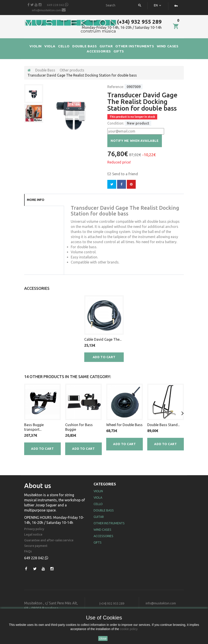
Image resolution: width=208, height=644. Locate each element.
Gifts (98, 542)
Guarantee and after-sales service (49, 540)
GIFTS (119, 51)
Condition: (116, 123)
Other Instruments (109, 523)
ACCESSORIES (99, 51)
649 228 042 (58, 5)
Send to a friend (125, 174)
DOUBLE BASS (85, 46)
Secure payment (36, 546)
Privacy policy (34, 529)
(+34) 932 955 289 (136, 22)
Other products (72, 70)
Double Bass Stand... (163, 425)
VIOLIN (36, 46)
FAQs (28, 551)
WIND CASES (168, 46)
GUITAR (106, 46)
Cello (98, 504)
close (103, 638)
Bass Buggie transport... (34, 427)
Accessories (103, 536)
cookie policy (129, 629)
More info (36, 200)
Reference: (116, 87)
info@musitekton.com (49, 10)
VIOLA (50, 46)
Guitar (99, 517)
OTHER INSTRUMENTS (135, 46)
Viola (98, 498)
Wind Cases (102, 530)
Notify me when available (135, 141)
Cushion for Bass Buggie (79, 427)
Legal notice (33, 535)
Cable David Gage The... (103, 339)
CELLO (64, 46)
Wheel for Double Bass (124, 425)
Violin (98, 491)
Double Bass (45, 70)
